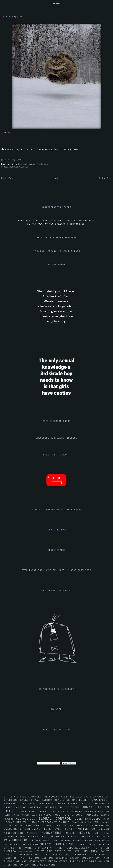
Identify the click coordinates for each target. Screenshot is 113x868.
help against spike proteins (56, 238)
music (72, 833)
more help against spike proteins (56, 251)
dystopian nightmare (67, 812)
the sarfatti (28, 851)
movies (34, 833)
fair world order (17, 815)
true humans (99, 855)
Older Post (105, 178)
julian (14, 826)
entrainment (95, 812)
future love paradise (82, 815)
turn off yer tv (19, 858)
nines (87, 833)
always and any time (57, 730)
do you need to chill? (56, 591)
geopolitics (27, 819)
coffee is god (81, 804)
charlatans (30, 804)
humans (35, 822)
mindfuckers (16, 833)
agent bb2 (69, 797)
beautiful (63, 800)
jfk (97, 822)
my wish (56, 709)
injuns (65, 822)
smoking (104, 845)
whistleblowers (44, 865)
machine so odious (92, 829)
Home (56, 178)
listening (34, 829)
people (35, 837)
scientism (31, 845)
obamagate (12, 837)
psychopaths (18, 840)
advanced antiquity (45, 797)
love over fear (60, 829)
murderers (54, 833)
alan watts (85, 797)
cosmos (22, 807)
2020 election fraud (57, 421)
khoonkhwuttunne (40, 826)
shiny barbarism (58, 844)
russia (16, 845)
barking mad (21, 164)
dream (43, 812)
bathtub (48, 800)
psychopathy (43, 840)
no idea (102, 833)
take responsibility (74, 848)
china (62, 804)
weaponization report (56, 207)
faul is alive (42, 815)
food (58, 815)
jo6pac (105, 822)
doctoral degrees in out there (55, 807)
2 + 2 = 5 (12, 797)
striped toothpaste (39, 164)
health (23, 822)
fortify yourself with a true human (57, 510)
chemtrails (48, 804)
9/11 (24, 797)
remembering (84, 840)
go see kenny (56, 265)
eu (107, 812)
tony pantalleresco (50, 855)
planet (75, 837)
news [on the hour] (56, 455)
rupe (7, 845)
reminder (102, 840)
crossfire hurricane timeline (56, 438)
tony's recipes (57, 530)
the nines (57, 4)
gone (80, 819)
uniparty (76, 858)
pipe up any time (11, 160)
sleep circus (87, 845)
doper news (28, 812)
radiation (64, 840)
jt (6, 826)
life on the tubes (70, 826)
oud (24, 837)
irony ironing (82, 822)
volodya (89, 858)
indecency (50, 822)
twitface (42, 858)
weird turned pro (74, 861)
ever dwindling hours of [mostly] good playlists (56, 570)
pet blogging (55, 837)
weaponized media (44, 861)
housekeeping (56, 550)
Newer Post (8, 178)
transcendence (77, 855)
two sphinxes (59, 858)
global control (57, 819)
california (82, 800)
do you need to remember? (57, 689)
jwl (23, 826)
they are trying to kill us (64, 851)
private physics (95, 837)
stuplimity (45, 848)
